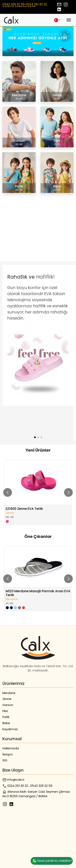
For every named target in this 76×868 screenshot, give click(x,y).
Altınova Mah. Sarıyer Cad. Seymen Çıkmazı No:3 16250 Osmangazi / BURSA (36, 794)
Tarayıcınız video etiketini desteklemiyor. (33, 213)
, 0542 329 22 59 (41, 786)
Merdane (9, 693)
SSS (5, 760)
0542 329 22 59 (13, 4)
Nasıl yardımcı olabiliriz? (52, 861)
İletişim (8, 754)
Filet (5, 711)
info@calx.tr (13, 780)
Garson (8, 705)
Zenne (7, 699)
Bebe (6, 723)
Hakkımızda (11, 748)
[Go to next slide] (68, 492)
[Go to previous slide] (8, 492)
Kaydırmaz (10, 729)
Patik (6, 717)
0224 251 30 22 (36, 4)
